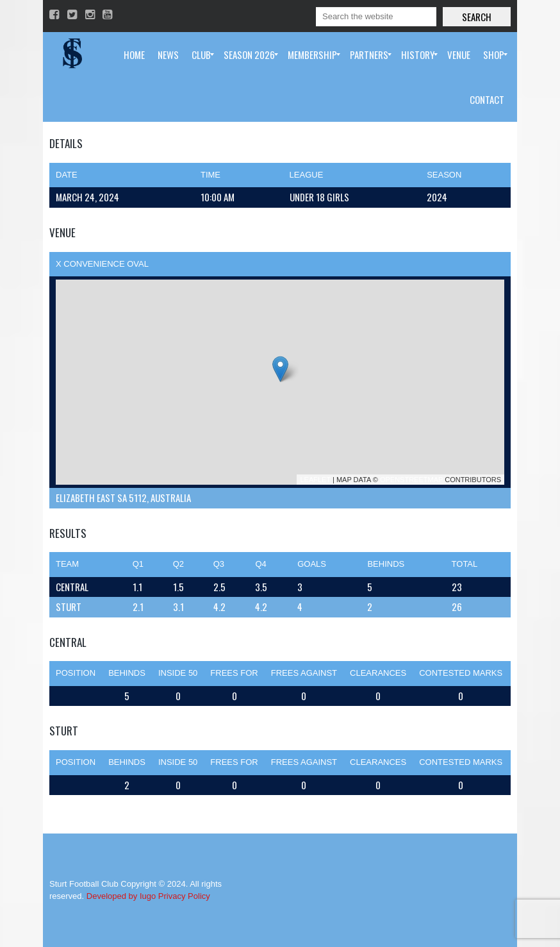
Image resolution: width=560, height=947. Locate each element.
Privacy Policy (184, 896)
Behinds (127, 673)
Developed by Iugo (121, 896)
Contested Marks (461, 673)
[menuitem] (134, 54)
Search (477, 17)
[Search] (376, 17)
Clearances (378, 673)
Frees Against (304, 673)
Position (76, 673)
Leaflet (315, 480)
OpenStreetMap (411, 480)
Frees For (234, 673)
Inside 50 (178, 673)
